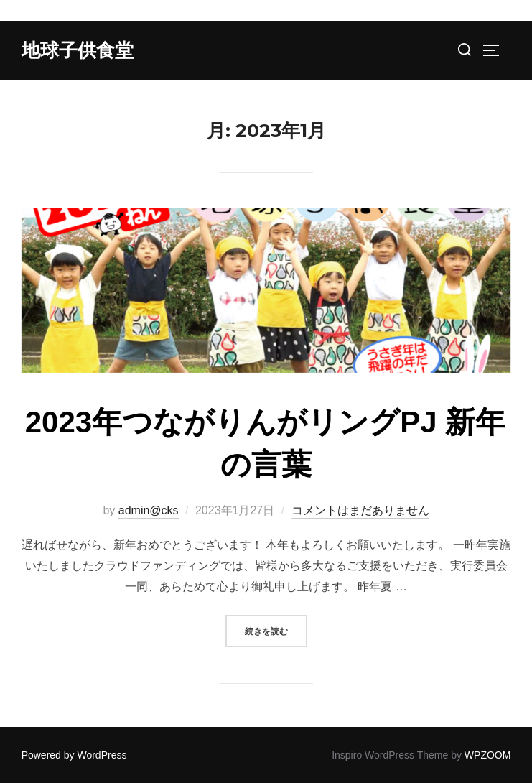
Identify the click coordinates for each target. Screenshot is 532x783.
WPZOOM (488, 755)
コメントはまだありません (360, 510)
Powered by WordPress (74, 755)
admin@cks (149, 510)
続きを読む (276, 630)
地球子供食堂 (78, 50)
